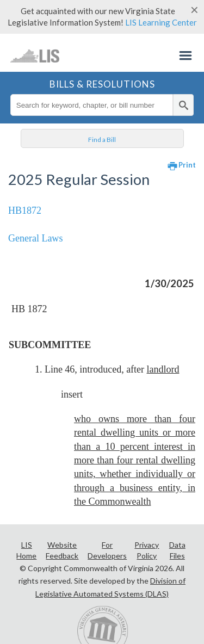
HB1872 (25, 210)
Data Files (177, 550)
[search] (183, 105)
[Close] (194, 10)
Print (187, 165)
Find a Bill (102, 140)
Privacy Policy (147, 550)
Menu (186, 55)
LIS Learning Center (161, 22)
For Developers (107, 550)
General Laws (35, 238)
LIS (35, 55)
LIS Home (26, 550)
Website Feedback (62, 550)
